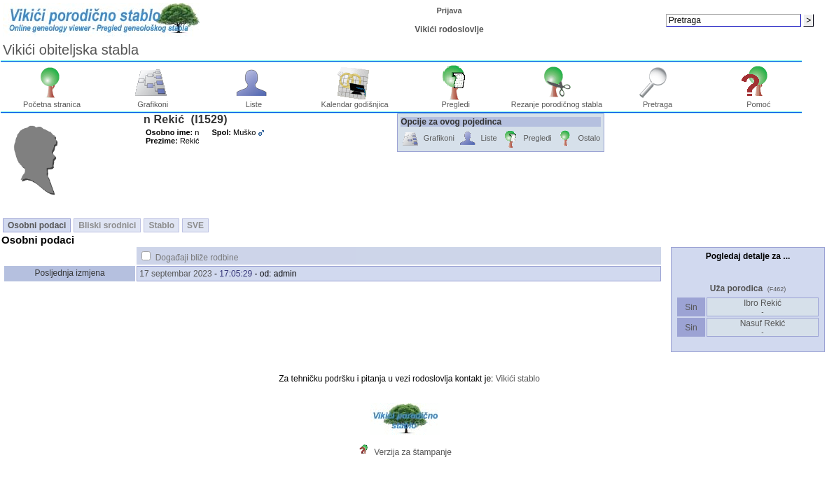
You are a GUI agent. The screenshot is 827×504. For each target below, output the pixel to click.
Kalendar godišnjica (355, 101)
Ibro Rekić (763, 307)
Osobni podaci (37, 225)
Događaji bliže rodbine (197, 258)
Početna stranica (52, 101)
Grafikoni (153, 101)
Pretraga (658, 101)
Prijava (449, 10)
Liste (254, 101)
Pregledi (456, 101)
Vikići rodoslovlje (449, 29)
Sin (691, 307)
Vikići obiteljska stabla (71, 50)
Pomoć (759, 101)
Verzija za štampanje (413, 452)
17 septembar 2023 (175, 274)
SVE (195, 225)
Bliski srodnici (107, 225)
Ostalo (578, 139)
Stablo (161, 225)
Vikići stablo (518, 379)
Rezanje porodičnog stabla (557, 101)
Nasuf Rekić (763, 327)
